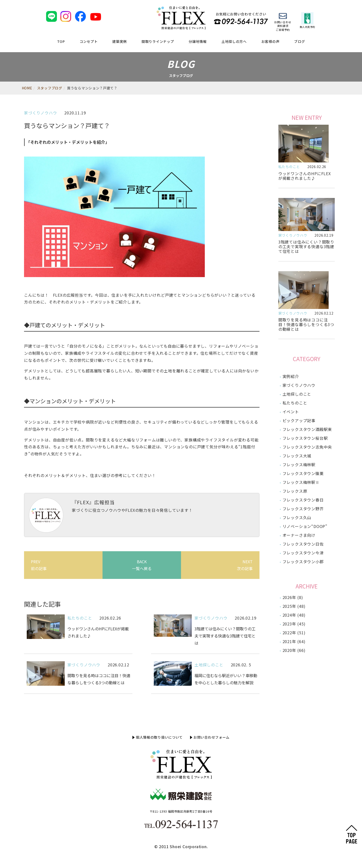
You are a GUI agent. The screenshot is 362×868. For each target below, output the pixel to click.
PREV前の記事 (39, 565)
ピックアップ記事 (299, 420)
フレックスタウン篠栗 (303, 473)
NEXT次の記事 (245, 565)
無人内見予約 (307, 20)
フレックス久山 (297, 517)
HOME (27, 88)
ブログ (299, 41)
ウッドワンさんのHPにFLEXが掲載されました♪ (305, 176)
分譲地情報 (198, 41)
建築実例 (120, 41)
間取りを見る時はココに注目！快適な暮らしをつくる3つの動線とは (306, 324)
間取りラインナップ (158, 41)
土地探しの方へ (234, 41)
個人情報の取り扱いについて (159, 737)
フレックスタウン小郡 (303, 562)
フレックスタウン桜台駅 (305, 438)
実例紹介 (291, 376)
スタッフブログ (50, 88)
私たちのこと (80, 618)
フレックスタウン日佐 (303, 544)
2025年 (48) (294, 606)
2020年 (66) (294, 650)
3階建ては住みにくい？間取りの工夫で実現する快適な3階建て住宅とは (306, 246)
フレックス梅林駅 (299, 465)
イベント (291, 412)
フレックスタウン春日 (303, 500)
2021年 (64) (294, 641)
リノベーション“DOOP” (305, 526)
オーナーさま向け (299, 535)
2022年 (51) (294, 633)
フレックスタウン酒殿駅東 (307, 429)
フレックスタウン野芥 (303, 509)
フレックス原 (295, 491)
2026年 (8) (293, 597)
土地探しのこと (209, 665)
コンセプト (89, 41)
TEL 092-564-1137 (241, 21)
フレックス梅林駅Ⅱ (301, 482)
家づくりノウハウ (40, 113)
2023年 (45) (294, 624)
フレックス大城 (297, 456)
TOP (61, 41)
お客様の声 (271, 41)
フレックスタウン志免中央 (307, 447)
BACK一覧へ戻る (142, 565)
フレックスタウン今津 (303, 553)
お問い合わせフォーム (212, 737)
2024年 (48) (294, 615)
